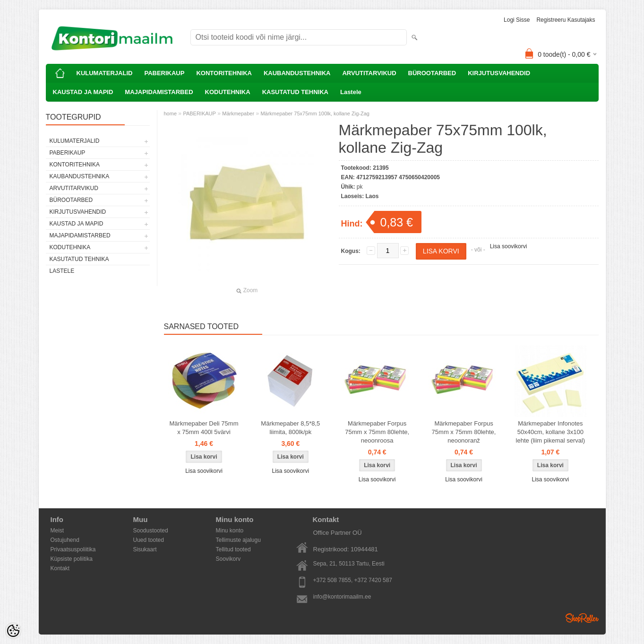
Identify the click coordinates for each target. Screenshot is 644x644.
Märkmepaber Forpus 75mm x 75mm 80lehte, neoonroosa (377, 432)
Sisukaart (145, 549)
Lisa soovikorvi (509, 246)
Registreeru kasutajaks (566, 20)
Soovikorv (228, 559)
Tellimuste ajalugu (238, 540)
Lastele (351, 92)
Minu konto (230, 531)
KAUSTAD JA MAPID (83, 92)
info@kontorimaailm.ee (342, 597)
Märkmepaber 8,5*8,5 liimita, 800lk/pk (290, 428)
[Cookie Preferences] (13, 631)
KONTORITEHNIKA (224, 73)
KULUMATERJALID (105, 73)
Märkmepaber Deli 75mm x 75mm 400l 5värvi (204, 428)
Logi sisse (517, 20)
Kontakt (60, 568)
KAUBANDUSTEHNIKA (297, 73)
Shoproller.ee (582, 618)
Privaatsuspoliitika (73, 549)
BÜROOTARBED (432, 73)
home (171, 113)
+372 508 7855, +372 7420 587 (353, 580)
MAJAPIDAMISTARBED (159, 92)
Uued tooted (149, 540)
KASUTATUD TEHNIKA (295, 92)
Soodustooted (151, 531)
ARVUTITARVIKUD (369, 73)
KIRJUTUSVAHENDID (499, 73)
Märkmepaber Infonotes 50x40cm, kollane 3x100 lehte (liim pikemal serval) (551, 432)
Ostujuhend (65, 540)
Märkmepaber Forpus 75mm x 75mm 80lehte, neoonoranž (464, 432)
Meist (57, 531)
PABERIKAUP (164, 73)
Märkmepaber (238, 113)
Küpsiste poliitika (72, 559)
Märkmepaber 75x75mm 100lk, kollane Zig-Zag (315, 113)
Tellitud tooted (233, 549)
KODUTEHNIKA (228, 92)
